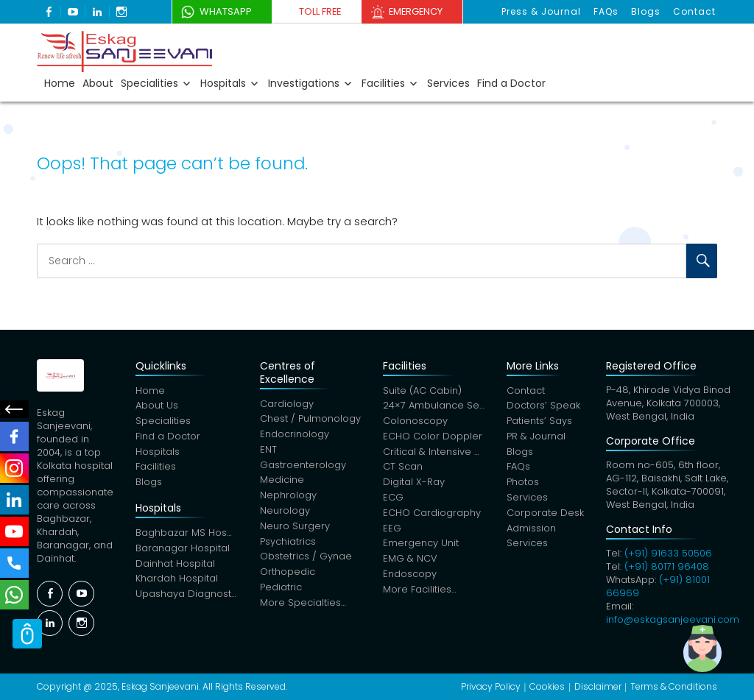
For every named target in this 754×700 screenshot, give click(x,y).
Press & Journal (544, 11)
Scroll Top (27, 634)
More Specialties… (303, 605)
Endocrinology (295, 435)
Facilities (383, 83)
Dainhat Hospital (175, 566)
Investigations (304, 83)
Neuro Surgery (295, 528)
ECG (393, 499)
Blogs (647, 11)
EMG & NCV (410, 561)
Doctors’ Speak (543, 407)
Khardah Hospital (177, 581)
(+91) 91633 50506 (668, 553)
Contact (695, 11)
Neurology (285, 513)
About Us (157, 407)
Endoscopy (410, 577)
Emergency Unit (421, 546)
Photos (523, 484)
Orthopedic (288, 575)
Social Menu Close (15, 409)
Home (60, 83)
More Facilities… (420, 592)
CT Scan (403, 469)
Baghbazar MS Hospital (187, 535)
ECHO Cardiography (432, 515)
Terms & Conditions (674, 686)
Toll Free (320, 11)
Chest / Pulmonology (310, 420)
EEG (392, 530)
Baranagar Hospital (183, 550)
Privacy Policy (491, 686)
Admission (531, 530)
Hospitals (223, 83)
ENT (268, 451)
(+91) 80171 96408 (667, 566)
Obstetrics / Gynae (306, 559)
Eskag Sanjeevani (160, 686)
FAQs (608, 11)
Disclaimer (598, 686)
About (98, 83)
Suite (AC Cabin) (422, 391)
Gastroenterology (303, 466)
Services (448, 83)
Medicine (282, 482)
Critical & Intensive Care (434, 453)
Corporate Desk (545, 515)
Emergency (420, 11)
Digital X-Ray (414, 484)
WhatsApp (221, 11)
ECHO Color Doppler (433, 438)
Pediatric (281, 590)
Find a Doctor (511, 83)
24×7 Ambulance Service (434, 407)
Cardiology (287, 404)
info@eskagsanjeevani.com (673, 619)
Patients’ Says (539, 422)
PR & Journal (536, 438)
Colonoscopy (415, 422)
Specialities (149, 83)
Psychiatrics (288, 544)
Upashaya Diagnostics (187, 597)
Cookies (547, 686)
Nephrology (288, 497)
